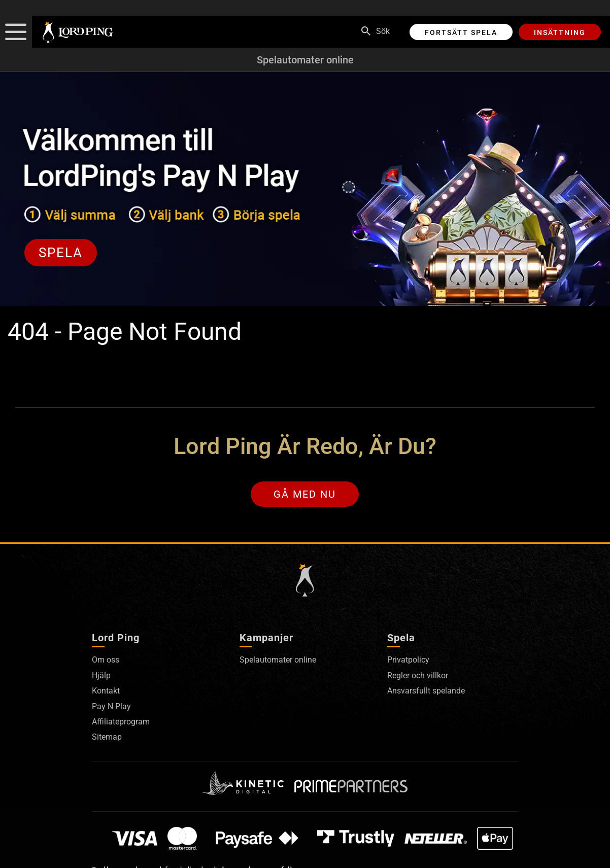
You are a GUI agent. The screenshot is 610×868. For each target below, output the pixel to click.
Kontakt (106, 691)
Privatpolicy (408, 660)
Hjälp (101, 675)
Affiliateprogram (121, 722)
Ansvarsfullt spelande (426, 691)
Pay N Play (111, 706)
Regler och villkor (418, 675)
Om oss (106, 660)
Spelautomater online (305, 60)
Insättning (560, 32)
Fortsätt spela (461, 32)
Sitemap (107, 737)
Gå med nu (305, 494)
